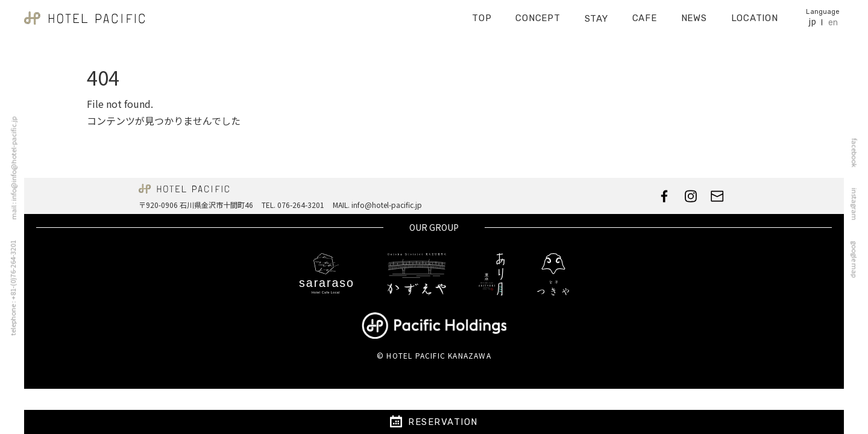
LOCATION (755, 14)
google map (857, 259)
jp (812, 18)
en (833, 19)
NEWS (694, 14)
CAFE (645, 14)
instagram (857, 204)
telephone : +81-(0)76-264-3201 (10, 288)
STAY (596, 14)
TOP (482, 14)
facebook (857, 153)
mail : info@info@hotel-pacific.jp (11, 168)
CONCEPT (538, 14)
